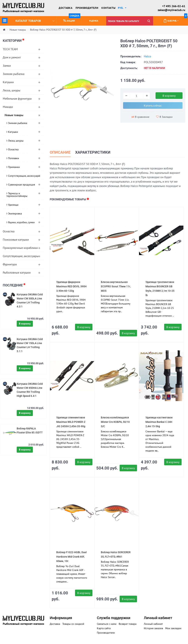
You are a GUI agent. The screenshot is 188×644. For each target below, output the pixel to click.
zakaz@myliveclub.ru (171, 10)
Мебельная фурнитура (17, 99)
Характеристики (93, 152)
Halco (147, 56)
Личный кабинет (153, 624)
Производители (87, 8)
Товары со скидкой (73, 624)
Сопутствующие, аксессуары (23, 176)
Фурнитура (10, 264)
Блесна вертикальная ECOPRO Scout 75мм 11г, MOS (116, 286)
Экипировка (14, 214)
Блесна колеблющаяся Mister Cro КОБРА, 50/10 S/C (115, 422)
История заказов (153, 628)
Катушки (8, 82)
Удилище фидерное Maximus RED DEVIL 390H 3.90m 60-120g (71, 286)
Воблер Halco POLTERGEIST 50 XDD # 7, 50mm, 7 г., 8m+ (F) (63, 30)
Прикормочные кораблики (20, 248)
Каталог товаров (28, 20)
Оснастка (12, 149)
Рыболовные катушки (17, 272)
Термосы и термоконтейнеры (17, 195)
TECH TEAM (10, 49)
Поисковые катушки (16, 240)
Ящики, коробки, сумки (21, 222)
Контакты (108, 8)
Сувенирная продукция (21, 185)
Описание (60, 152)
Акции (72, 19)
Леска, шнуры (12, 90)
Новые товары (18, 30)
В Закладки (164, 117)
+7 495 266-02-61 (174, 6)
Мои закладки (173, 628)
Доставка (66, 8)
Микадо (8, 107)
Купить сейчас (153, 105)
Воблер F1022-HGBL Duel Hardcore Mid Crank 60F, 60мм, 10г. (72, 557)
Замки (7, 66)
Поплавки (13, 158)
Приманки (13, 167)
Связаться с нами (107, 624)
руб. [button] (121, 8)
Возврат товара (128, 624)
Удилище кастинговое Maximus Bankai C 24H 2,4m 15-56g (159, 422)
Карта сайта (104, 628)
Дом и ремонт (12, 57)
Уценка (94, 21)
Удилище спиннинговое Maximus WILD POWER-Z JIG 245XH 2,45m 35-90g (71, 422)
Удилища (12, 205)
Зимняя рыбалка (14, 74)
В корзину (25, 324)
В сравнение (140, 117)
